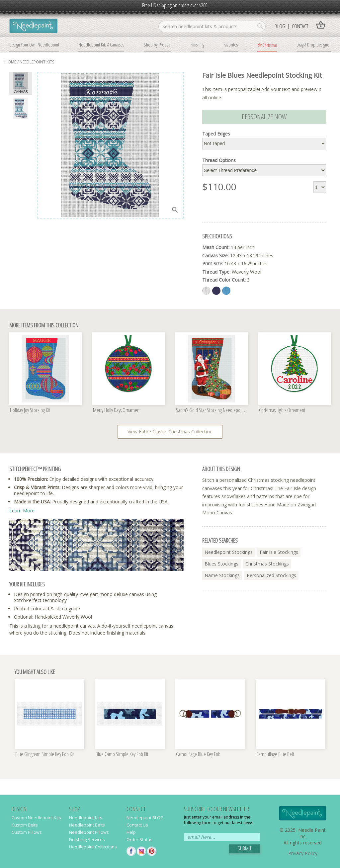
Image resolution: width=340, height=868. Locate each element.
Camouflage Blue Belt (275, 755)
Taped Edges (216, 134)
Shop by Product (158, 44)
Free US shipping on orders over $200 (175, 5)
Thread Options (219, 160)
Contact (300, 26)
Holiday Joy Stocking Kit (30, 411)
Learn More (22, 511)
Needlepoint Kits (86, 818)
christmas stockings (267, 564)
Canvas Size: (215, 256)
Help (131, 832)
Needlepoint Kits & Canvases (101, 44)
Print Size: (213, 263)
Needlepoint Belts (87, 825)
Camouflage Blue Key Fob (198, 755)
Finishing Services (87, 839)
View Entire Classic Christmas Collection (170, 432)
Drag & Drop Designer (314, 44)
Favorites (231, 44)
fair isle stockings (279, 552)
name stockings (222, 575)
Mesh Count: (216, 247)
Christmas (270, 45)
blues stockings (221, 564)
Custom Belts (25, 825)
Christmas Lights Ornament (282, 411)
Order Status (139, 839)
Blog (280, 26)
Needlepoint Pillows (89, 832)
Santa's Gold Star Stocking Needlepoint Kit (212, 411)
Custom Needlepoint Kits (36, 818)
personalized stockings (271, 575)
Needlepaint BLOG (145, 818)
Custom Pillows (27, 832)
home (10, 62)
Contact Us (137, 825)
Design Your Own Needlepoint (34, 44)
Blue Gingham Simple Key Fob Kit (45, 755)
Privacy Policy (303, 853)
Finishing (197, 44)
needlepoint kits (37, 62)
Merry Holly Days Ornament (117, 411)
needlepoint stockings (229, 552)
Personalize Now (264, 117)
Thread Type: (216, 272)
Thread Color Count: (224, 280)
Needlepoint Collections (93, 847)
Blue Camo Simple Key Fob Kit (122, 755)
